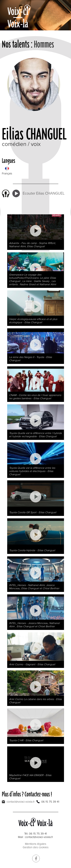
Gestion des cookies (36, 847)
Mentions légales (36, 844)
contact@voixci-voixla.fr (21, 802)
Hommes (44, 44)
